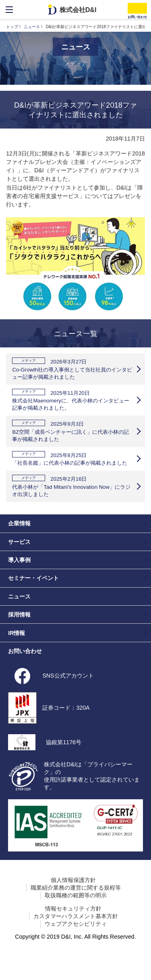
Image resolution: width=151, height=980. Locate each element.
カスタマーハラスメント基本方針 (76, 936)
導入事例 (19, 580)
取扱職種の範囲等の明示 (76, 915)
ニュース (32, 27)
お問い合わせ (25, 671)
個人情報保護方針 (73, 900)
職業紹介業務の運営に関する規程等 (76, 907)
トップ (12, 27)
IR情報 (17, 653)
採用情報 (19, 634)
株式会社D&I (78, 10)
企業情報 (19, 543)
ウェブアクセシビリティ (76, 943)
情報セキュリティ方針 (73, 928)
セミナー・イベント (33, 598)
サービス (19, 561)
